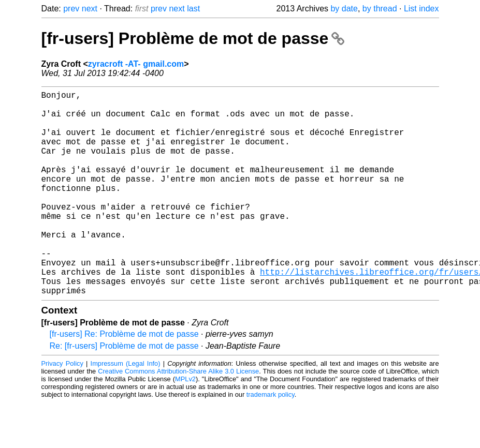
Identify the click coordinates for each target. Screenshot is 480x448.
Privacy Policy (62, 409)
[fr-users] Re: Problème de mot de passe (124, 379)
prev (71, 9)
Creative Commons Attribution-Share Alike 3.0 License (178, 417)
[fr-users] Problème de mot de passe (193, 38)
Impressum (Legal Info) (126, 409)
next (90, 9)
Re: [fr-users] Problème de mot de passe (124, 391)
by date (344, 9)
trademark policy (271, 440)
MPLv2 (185, 424)
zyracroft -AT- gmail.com (136, 64)
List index (421, 9)
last (193, 9)
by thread (380, 9)
